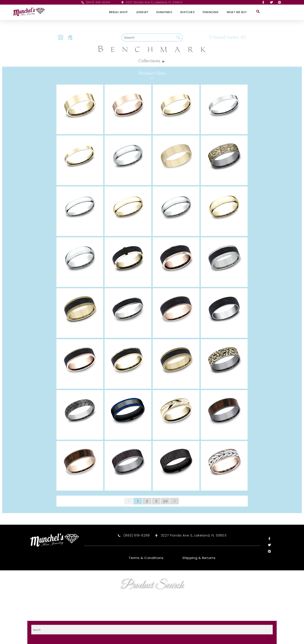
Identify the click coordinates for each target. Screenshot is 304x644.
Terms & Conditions (146, 558)
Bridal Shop (118, 12)
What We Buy (237, 12)
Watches (187, 12)
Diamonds (164, 12)
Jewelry (142, 12)
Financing (211, 12)
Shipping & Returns (199, 558)
